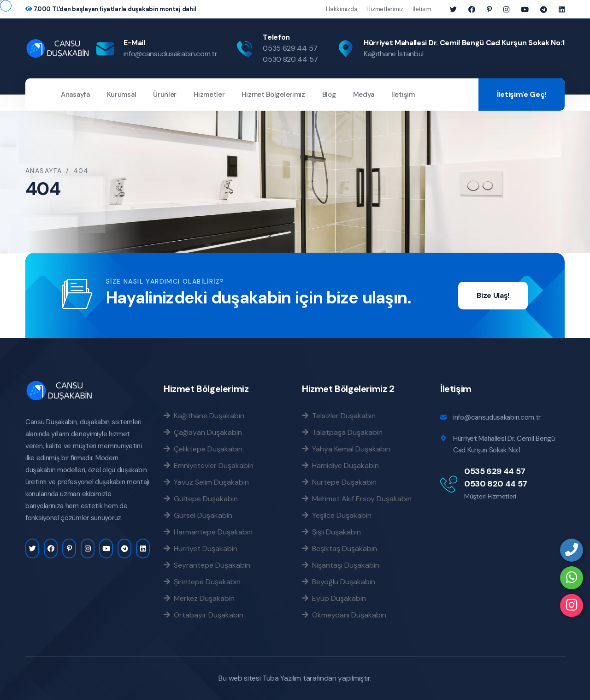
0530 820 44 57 (290, 59)
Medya (364, 95)
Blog (329, 95)
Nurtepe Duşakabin (339, 482)
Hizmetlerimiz (385, 9)
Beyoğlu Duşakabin (339, 581)
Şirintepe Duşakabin (202, 581)
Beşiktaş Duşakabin (339, 548)
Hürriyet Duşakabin (201, 548)
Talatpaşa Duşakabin (342, 432)
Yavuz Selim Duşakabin (206, 482)
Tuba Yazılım (282, 678)
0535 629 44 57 (290, 48)
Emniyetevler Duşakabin (209, 465)
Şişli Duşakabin (331, 532)
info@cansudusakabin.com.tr (171, 54)
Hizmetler (209, 95)
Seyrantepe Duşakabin (207, 565)
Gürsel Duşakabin (198, 515)
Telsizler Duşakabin (339, 415)
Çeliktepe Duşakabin (203, 449)
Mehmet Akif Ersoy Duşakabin (357, 498)
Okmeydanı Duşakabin (344, 615)
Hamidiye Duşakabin (340, 465)
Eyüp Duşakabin (334, 598)
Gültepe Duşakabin (201, 498)
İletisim (422, 9)
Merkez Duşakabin (199, 598)
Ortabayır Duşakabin (204, 615)
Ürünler (165, 95)
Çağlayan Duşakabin (203, 432)
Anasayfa (75, 95)
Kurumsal (122, 95)
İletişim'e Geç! (522, 94)
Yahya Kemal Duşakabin (346, 449)
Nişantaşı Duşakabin (341, 565)
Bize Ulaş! (493, 295)
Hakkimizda (342, 9)
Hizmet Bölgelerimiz (273, 95)
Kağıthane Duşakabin (204, 415)
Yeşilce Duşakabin (337, 515)
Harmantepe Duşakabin (208, 532)
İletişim (403, 95)
